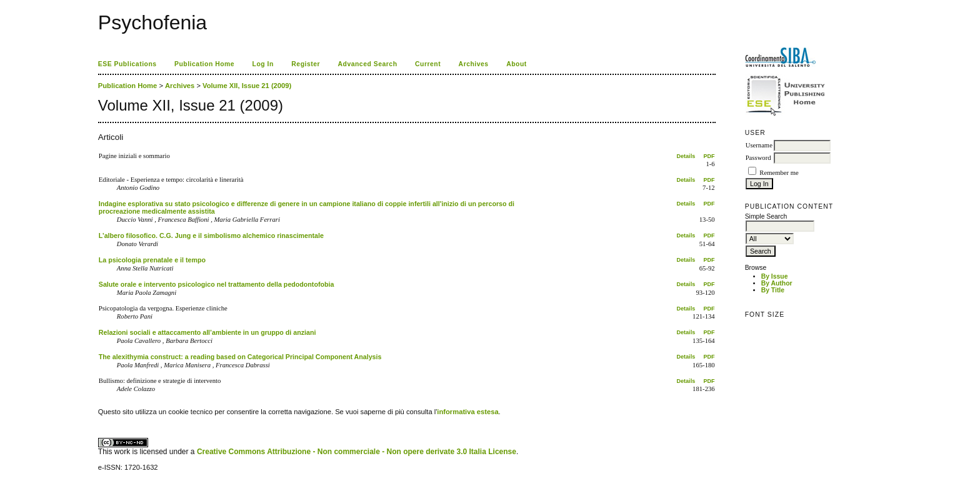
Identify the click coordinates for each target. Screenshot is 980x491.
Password (758, 158)
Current (428, 64)
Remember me (779, 173)
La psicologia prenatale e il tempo (152, 260)
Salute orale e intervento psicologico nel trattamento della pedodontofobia (217, 284)
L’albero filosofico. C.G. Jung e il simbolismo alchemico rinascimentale (211, 236)
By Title (773, 290)
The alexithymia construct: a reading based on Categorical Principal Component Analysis (240, 357)
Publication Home (204, 64)
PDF (709, 156)
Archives (474, 64)
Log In (263, 64)
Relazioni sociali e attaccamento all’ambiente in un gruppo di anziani (207, 332)
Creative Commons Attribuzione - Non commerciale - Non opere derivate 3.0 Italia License (357, 452)
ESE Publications (127, 64)
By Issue (775, 276)
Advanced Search (368, 64)
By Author (777, 283)
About (517, 64)
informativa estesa (467, 412)
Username (759, 145)
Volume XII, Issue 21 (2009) (247, 86)
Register (306, 64)
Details (686, 156)
